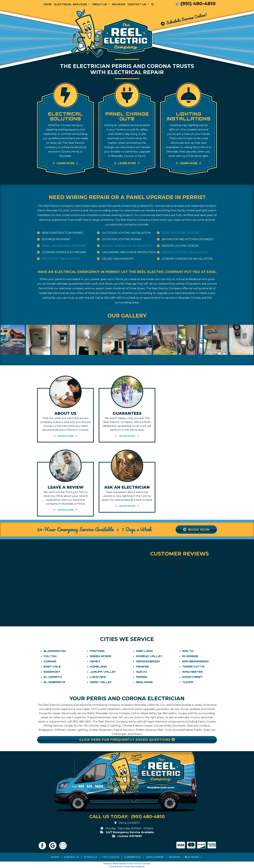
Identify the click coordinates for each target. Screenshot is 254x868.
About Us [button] (100, 4)
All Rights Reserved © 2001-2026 (138, 864)
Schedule (90, 857)
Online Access (119, 864)
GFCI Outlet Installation (60, 259)
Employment (155, 857)
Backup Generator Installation (127, 246)
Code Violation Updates (180, 233)
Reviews (118, 4)
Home (47, 4)
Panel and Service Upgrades (64, 246)
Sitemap (193, 857)
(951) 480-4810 (198, 3)
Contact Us (71, 857)
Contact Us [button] (137, 4)
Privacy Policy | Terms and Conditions (127, 867)
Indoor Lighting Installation (185, 252)
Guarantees (132, 857)
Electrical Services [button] (71, 4)
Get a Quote (111, 857)
